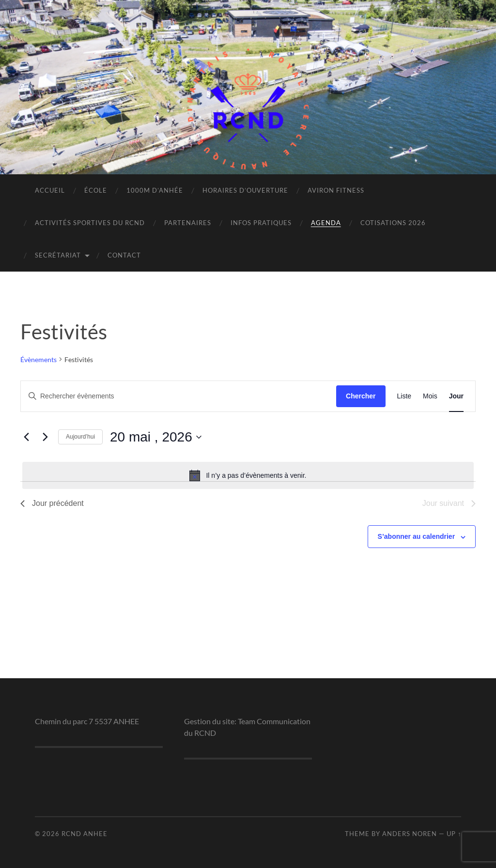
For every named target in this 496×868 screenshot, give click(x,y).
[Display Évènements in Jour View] (456, 396)
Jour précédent (52, 503)
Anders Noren (410, 834)
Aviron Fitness (336, 190)
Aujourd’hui (80, 437)
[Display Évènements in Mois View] (430, 396)
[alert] (248, 475)
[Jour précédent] (26, 437)
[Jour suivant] (45, 437)
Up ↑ (454, 834)
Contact (124, 255)
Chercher (361, 396)
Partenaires (188, 223)
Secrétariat (58, 255)
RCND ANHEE (85, 834)
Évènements (39, 359)
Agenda (326, 223)
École (96, 190)
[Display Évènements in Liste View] (404, 396)
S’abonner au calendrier (417, 536)
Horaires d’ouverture (245, 190)
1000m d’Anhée (155, 190)
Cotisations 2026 (393, 223)
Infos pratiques (261, 223)
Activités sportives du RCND (90, 223)
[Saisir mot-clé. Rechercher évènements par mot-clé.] (178, 396)
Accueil (50, 190)
